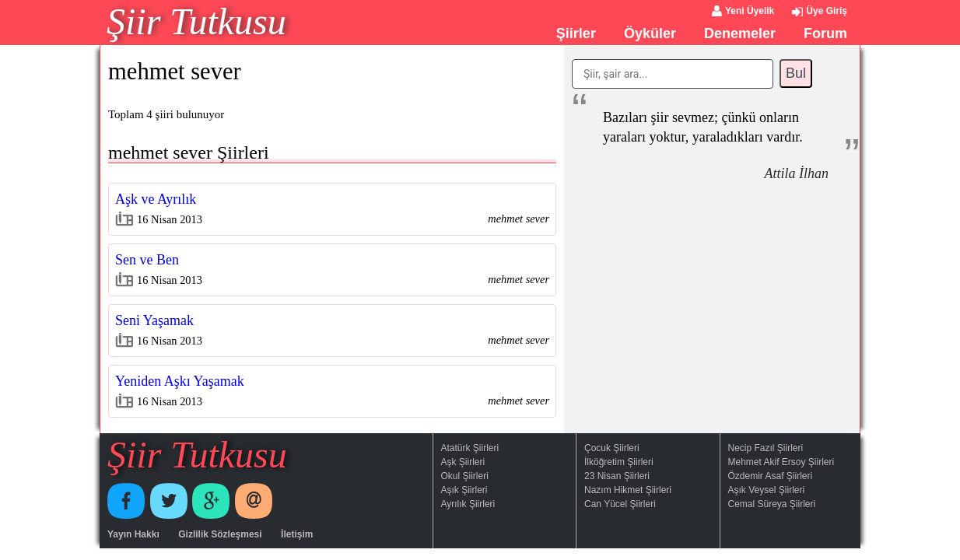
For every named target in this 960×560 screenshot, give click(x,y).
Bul (796, 73)
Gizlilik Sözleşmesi (220, 534)
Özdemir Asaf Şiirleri (771, 476)
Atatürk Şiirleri (470, 448)
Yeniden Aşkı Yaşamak (180, 381)
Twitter (169, 501)
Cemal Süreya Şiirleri (772, 504)
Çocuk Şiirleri (612, 448)
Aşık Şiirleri (464, 490)
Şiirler (576, 33)
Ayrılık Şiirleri (468, 504)
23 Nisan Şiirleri (617, 476)
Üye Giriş (827, 11)
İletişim (297, 534)
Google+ (211, 501)
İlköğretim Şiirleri (619, 462)
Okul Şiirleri (465, 476)
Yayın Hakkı (133, 534)
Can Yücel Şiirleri (620, 504)
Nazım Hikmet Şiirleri (628, 490)
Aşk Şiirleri (463, 462)
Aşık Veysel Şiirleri (767, 490)
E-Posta (254, 501)
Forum (825, 33)
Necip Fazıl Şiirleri (766, 448)
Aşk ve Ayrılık (156, 199)
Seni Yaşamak (154, 320)
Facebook (126, 501)
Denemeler (740, 33)
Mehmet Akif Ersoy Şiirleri (781, 462)
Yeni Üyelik (750, 11)
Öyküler (650, 33)
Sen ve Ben (147, 260)
